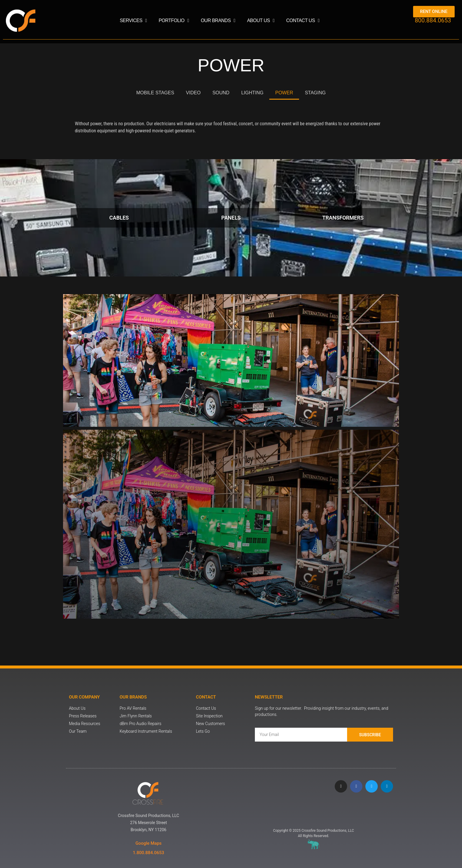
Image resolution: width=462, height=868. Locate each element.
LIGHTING (253, 93)
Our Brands (218, 21)
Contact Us (303, 21)
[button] (67, 360)
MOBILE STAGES (155, 93)
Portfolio (174, 21)
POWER (284, 93)
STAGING (315, 93)
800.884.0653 (433, 20)
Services (133, 21)
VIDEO (193, 93)
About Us (261, 21)
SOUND (221, 93)
